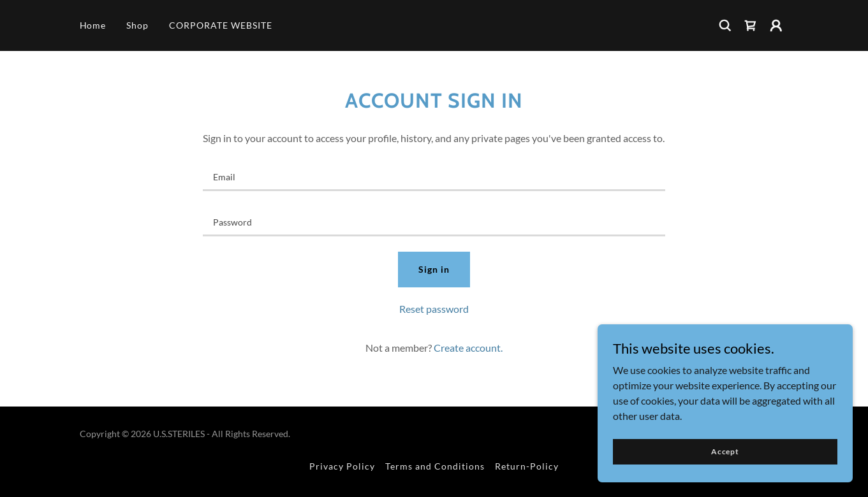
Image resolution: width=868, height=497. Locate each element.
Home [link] (93, 25)
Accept (725, 451)
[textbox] (434, 176)
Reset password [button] (434, 309)
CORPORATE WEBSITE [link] (221, 25)
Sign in (434, 269)
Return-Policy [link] (527, 466)
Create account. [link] (468, 348)
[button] (776, 25)
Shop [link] (137, 25)
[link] (751, 25)
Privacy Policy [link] (342, 466)
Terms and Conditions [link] (435, 466)
